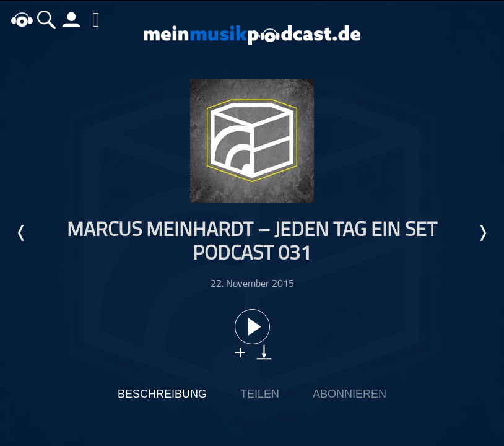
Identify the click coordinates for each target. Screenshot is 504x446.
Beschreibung (162, 394)
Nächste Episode (482, 233)
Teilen (260, 394)
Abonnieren (350, 394)
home (22, 20)
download (264, 352)
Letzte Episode (22, 233)
